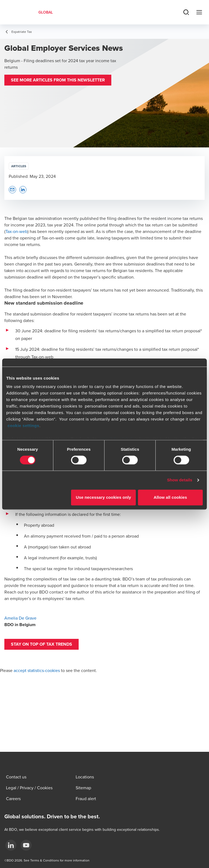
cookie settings (24, 426)
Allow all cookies (170, 497)
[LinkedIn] (11, 845)
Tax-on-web (16, 231)
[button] (58, 80)
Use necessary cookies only (104, 497)
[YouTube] (26, 845)
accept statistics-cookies (37, 670)
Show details (180, 480)
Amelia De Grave (20, 618)
